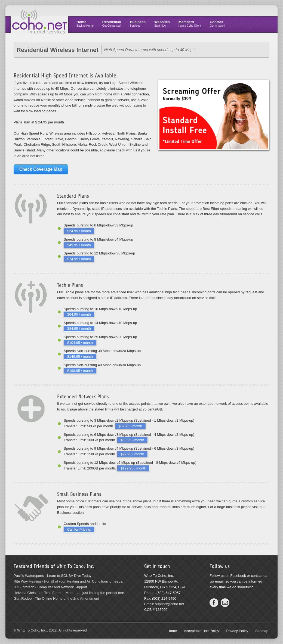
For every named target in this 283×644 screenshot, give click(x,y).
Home (85, 24)
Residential (112, 24)
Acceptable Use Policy (202, 631)
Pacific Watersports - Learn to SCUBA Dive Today (53, 576)
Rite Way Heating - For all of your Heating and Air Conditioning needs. (68, 581)
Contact (218, 24)
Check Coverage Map (41, 169)
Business (138, 24)
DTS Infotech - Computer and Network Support (50, 587)
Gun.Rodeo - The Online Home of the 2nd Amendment (56, 598)
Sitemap (262, 631)
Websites (162, 24)
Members (190, 24)
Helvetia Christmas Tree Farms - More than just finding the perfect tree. (69, 593)
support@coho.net (170, 604)
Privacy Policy (237, 631)
